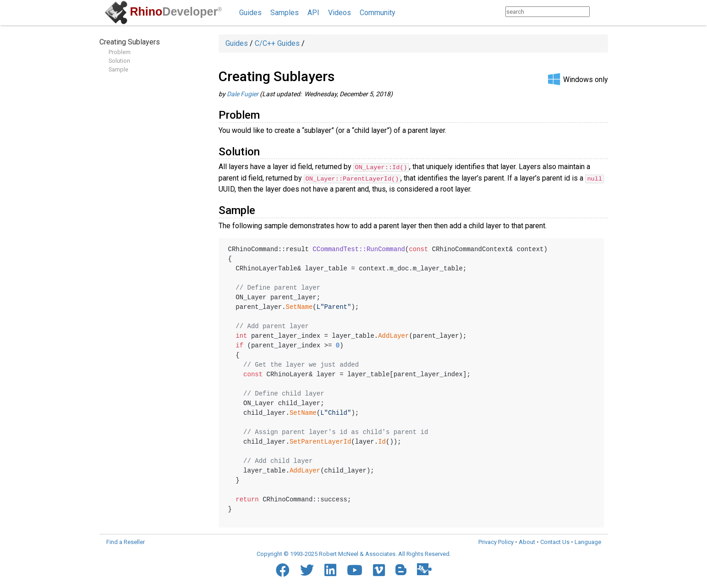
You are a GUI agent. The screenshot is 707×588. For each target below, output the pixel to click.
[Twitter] (307, 570)
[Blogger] (401, 569)
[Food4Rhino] (424, 569)
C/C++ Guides (277, 43)
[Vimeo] (379, 570)
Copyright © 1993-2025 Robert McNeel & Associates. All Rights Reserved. (354, 554)
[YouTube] (355, 570)
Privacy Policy (496, 541)
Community (378, 13)
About (527, 541)
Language (588, 541)
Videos (340, 13)
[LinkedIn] (330, 570)
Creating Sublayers (130, 42)
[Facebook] (283, 570)
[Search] (599, 12)
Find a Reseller (126, 541)
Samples (285, 13)
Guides (250, 13)
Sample (118, 69)
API (313, 13)
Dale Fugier (243, 94)
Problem (120, 52)
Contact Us (555, 541)
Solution (119, 61)
